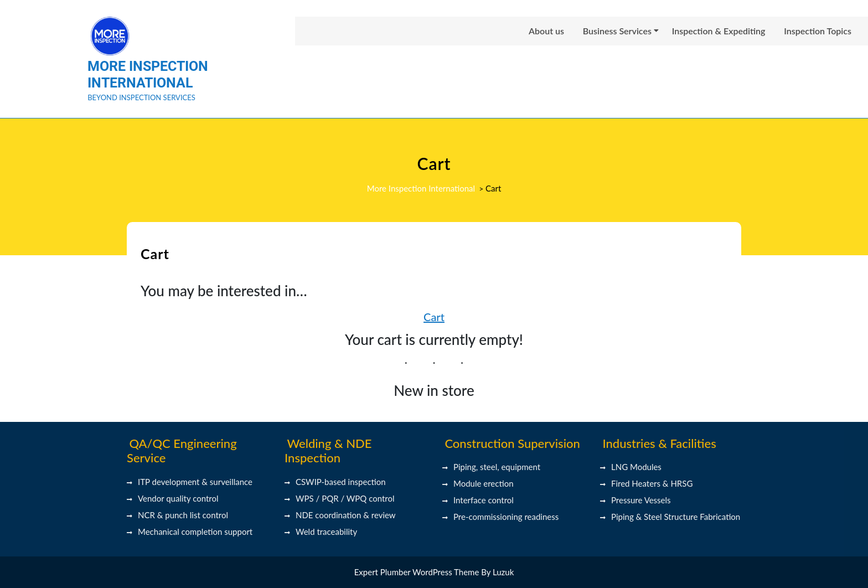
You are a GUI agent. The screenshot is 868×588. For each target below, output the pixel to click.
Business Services (617, 31)
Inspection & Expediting (719, 31)
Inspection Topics (818, 31)
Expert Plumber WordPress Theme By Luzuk (434, 572)
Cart (434, 317)
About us (546, 31)
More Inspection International (148, 74)
